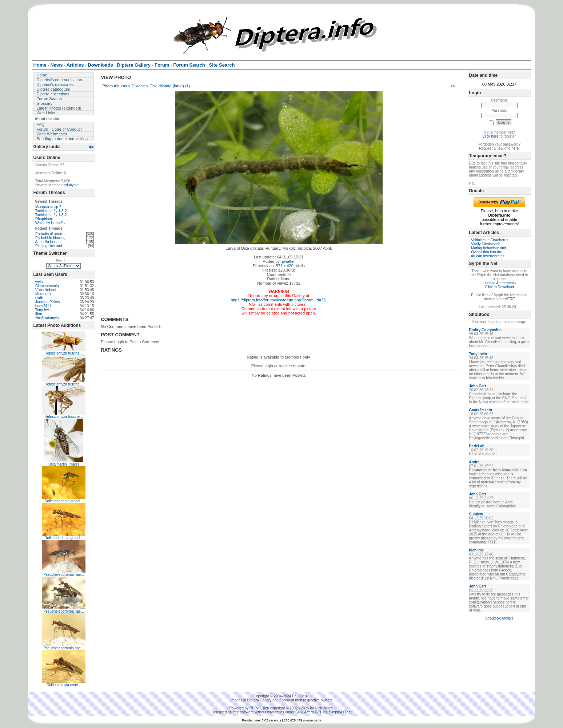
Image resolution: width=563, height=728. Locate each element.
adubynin (71, 185)
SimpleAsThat (340, 712)
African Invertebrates (488, 256)
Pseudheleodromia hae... (63, 575)
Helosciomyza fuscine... (63, 353)
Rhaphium (44, 219)
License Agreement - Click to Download (499, 285)
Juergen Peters (48, 302)
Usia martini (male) (64, 464)
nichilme (477, 550)
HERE (510, 299)
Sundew (476, 514)
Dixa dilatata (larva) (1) (170, 86)
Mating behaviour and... (490, 248)
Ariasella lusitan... (49, 242)
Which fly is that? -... (52, 223)
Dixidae (138, 86)
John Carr (478, 386)
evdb (39, 298)
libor (39, 314)
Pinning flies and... (50, 246)
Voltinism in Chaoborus (490, 240)
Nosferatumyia (47, 318)
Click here (490, 136)
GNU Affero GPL (309, 712)
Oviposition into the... (488, 252)
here (515, 148)
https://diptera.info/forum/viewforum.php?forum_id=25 (278, 300)
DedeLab (477, 446)
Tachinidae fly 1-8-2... (53, 211)
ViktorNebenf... (47, 290)
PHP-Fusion (259, 708)
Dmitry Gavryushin (485, 330)
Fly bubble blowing (50, 238)
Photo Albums (115, 86)
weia (39, 282)
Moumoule (44, 294)
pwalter (288, 261)
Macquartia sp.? (48, 207)
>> (453, 86)
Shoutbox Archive (499, 618)
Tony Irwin (43, 310)
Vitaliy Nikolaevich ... (488, 244)
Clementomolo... (49, 286)
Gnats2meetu (481, 410)
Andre (474, 462)
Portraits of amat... (50, 234)
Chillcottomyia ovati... (64, 685)
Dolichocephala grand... (63, 501)
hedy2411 (43, 306)
